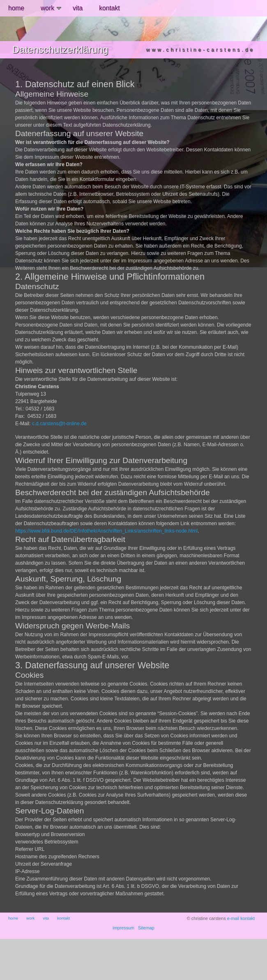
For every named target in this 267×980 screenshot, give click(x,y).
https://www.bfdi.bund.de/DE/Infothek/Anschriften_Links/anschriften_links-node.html (106, 531)
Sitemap (146, 928)
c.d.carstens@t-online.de (59, 424)
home (16, 8)
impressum (123, 928)
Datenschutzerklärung (60, 50)
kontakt (109, 8)
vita (78, 8)
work (51, 8)
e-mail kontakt (241, 918)
